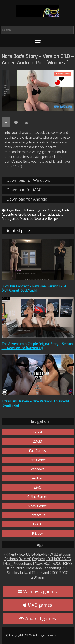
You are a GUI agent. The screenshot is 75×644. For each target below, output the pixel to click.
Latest (38, 432)
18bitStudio (16, 568)
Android (38, 478)
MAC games (38, 605)
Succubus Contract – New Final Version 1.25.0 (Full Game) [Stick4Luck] (34, 288)
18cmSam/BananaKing (43, 568)
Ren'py (53, 219)
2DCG (54, 573)
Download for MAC (24, 190)
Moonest (26, 219)
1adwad (25, 573)
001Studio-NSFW (39, 554)
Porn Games (38, 460)
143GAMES (62, 559)
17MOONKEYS (62, 564)
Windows (37, 469)
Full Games (37, 451)
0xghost (39, 559)
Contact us (37, 515)
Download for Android (27, 199)
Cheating (54, 210)
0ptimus (11, 559)
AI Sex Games (37, 506)
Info (16, 122)
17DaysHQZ (41, 564)
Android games (37, 618)
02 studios (62, 554)
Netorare (40, 219)
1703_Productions (17, 564)
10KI (49, 559)
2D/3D (37, 442)
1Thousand (40, 573)
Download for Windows (28, 180)
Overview (6, 122)
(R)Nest (10, 554)
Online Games (37, 497)
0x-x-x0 (25, 559)
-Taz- (21, 554)
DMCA (37, 524)
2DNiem (38, 577)
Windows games (37, 592)
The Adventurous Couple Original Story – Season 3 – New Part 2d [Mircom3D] (37, 346)
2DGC (64, 573)
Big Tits (41, 210)
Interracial (47, 214)
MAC (37, 488)
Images (26, 122)
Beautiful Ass (25, 210)
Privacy (37, 534)
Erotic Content (29, 214)
